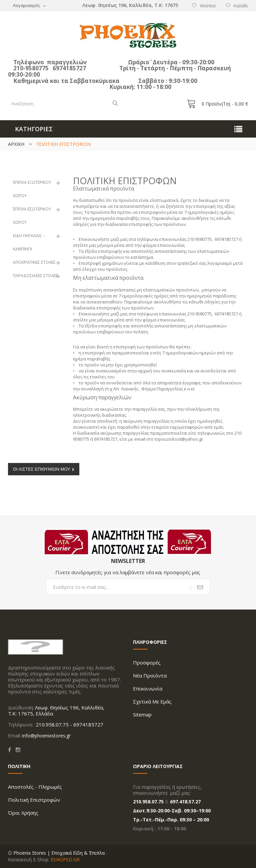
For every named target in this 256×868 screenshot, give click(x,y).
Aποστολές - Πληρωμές (35, 787)
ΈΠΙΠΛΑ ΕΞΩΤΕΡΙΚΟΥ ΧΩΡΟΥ (32, 189)
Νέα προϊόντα (150, 675)
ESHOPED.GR (65, 860)
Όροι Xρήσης (23, 813)
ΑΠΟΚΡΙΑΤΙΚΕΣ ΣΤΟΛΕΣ (34, 262)
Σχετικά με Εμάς (152, 701)
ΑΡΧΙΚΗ (16, 144)
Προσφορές (147, 662)
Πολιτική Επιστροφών (34, 800)
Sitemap (142, 714)
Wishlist (208, 6)
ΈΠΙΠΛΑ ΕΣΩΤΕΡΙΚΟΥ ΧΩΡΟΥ (32, 216)
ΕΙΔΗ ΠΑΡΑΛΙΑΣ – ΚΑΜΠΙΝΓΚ (29, 242)
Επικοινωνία (148, 688)
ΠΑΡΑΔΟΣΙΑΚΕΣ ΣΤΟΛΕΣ (35, 276)
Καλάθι (241, 6)
